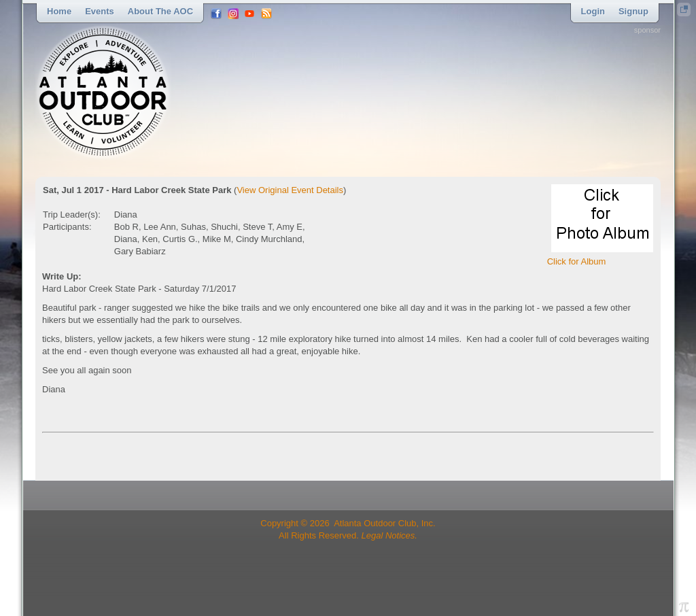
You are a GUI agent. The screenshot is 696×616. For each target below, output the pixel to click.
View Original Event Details (290, 190)
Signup (633, 11)
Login (593, 11)
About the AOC (160, 11)
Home (59, 11)
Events (100, 11)
